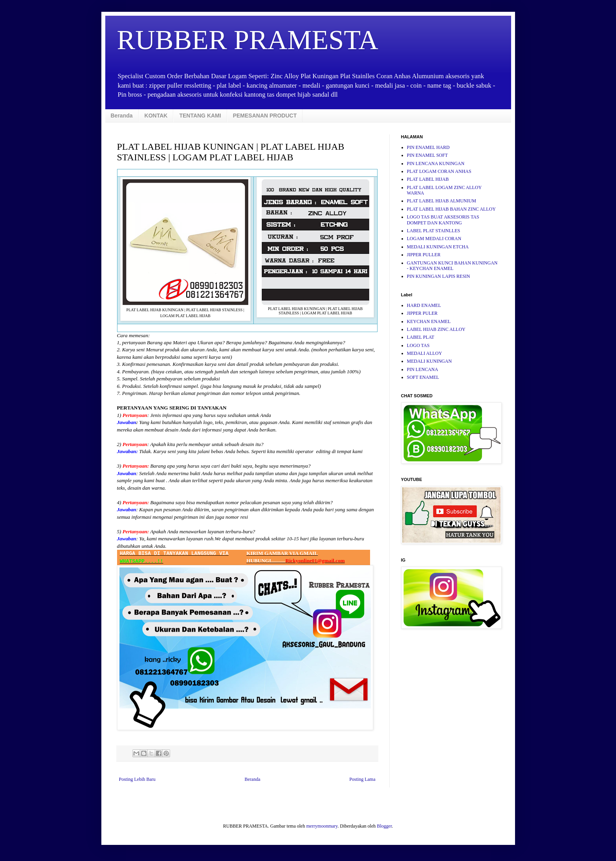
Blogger (384, 826)
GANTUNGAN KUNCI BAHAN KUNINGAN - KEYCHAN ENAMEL (452, 266)
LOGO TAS (418, 345)
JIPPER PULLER (424, 255)
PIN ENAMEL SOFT (427, 155)
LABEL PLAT (421, 337)
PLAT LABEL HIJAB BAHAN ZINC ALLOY (451, 209)
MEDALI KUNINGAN (429, 361)
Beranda (122, 116)
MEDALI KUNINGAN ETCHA (438, 247)
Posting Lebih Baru (137, 779)
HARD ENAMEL (424, 305)
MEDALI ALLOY (425, 353)
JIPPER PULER (422, 313)
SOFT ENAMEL (423, 377)
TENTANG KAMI (200, 116)
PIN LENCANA (423, 369)
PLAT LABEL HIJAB (428, 179)
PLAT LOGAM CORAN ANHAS (439, 171)
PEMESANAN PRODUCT (265, 116)
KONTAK (156, 116)
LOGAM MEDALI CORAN (434, 239)
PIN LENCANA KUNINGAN (436, 163)
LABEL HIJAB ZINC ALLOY (436, 329)
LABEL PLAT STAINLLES (434, 231)
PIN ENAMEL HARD (428, 147)
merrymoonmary (322, 826)
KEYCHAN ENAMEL (429, 321)
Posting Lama (362, 779)
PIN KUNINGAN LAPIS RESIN (439, 276)
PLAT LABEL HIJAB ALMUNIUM (442, 201)
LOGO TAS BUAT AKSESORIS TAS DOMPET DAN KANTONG (443, 220)
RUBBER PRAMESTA (248, 40)
